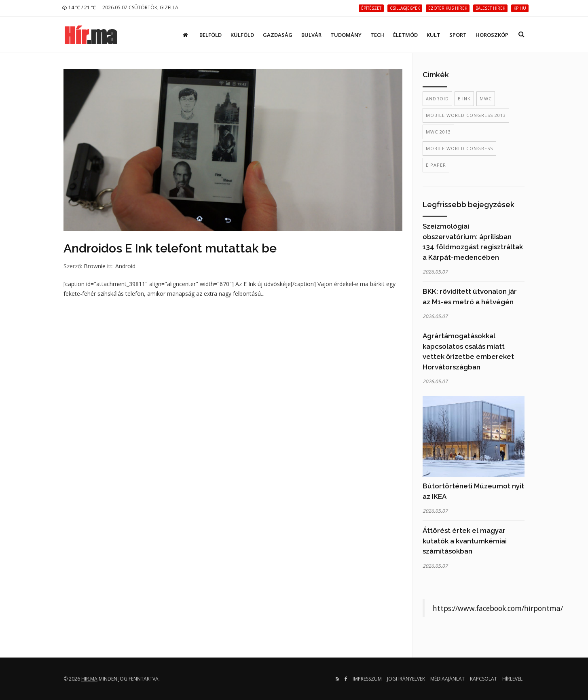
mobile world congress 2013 (466, 115)
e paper (436, 165)
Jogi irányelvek (406, 679)
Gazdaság (278, 35)
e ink (464, 99)
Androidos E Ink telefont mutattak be (170, 248)
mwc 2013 (438, 132)
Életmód (405, 35)
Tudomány (346, 35)
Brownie (95, 266)
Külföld (242, 35)
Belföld (210, 35)
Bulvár (311, 35)
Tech (377, 35)
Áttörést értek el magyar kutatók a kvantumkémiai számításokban (465, 541)
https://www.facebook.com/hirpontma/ (498, 608)
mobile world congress (459, 148)
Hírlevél (512, 679)
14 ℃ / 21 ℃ (79, 7)
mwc (486, 99)
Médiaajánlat (447, 679)
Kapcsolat (483, 679)
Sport (458, 35)
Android (125, 266)
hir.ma (89, 679)
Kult (434, 35)
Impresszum (367, 679)
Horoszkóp (492, 35)
